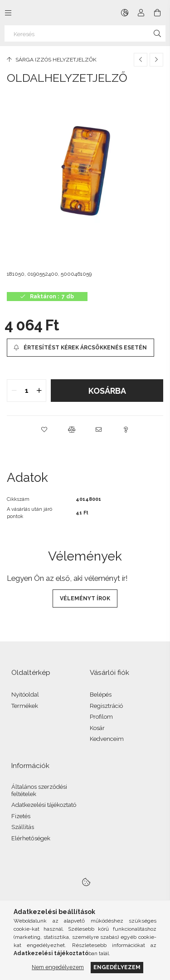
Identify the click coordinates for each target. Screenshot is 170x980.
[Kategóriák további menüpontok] (8, 13)
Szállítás (23, 827)
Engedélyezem (117, 967)
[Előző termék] (141, 60)
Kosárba (107, 391)
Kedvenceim (107, 739)
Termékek (25, 706)
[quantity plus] (39, 391)
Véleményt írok (85, 598)
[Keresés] (85, 33)
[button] (44, 429)
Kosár (97, 728)
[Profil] (141, 13)
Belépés (101, 695)
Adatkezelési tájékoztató (44, 805)
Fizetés (21, 816)
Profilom (101, 717)
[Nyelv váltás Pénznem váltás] (125, 13)
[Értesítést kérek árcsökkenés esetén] (80, 348)
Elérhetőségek (31, 838)
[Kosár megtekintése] (157, 13)
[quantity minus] (14, 391)
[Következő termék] (156, 60)
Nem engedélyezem (58, 967)
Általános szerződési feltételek (39, 790)
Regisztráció (106, 706)
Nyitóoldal (25, 695)
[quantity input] (27, 391)
